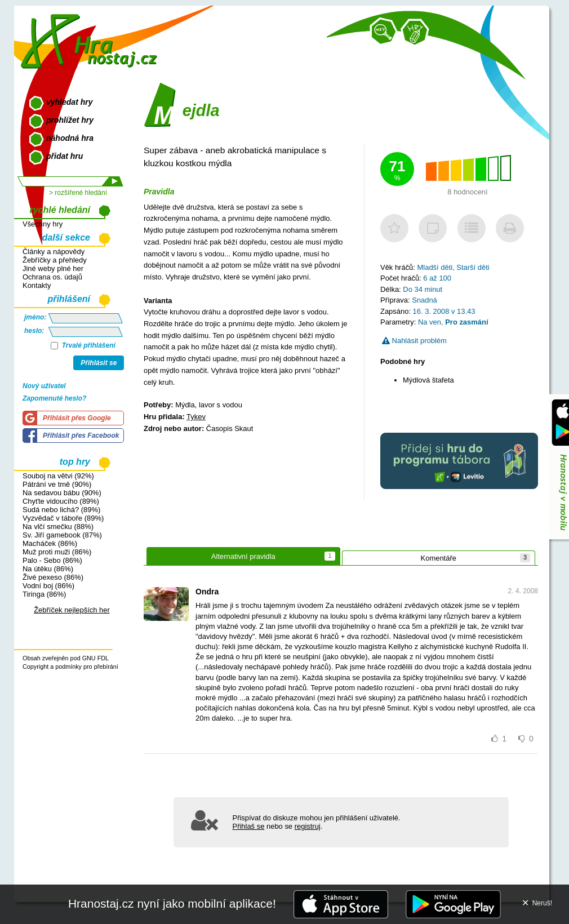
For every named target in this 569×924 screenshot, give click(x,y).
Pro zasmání (466, 322)
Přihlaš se (249, 826)
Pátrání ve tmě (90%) (57, 484)
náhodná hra (70, 138)
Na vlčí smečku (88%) (58, 527)
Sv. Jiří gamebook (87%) (62, 535)
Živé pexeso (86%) (53, 577)
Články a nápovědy (54, 252)
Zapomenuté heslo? (54, 398)
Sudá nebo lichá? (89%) (61, 510)
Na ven (430, 322)
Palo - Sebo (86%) (52, 560)
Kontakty (37, 285)
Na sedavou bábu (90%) (62, 493)
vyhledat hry (69, 102)
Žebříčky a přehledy (55, 260)
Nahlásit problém (414, 341)
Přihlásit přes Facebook (81, 436)
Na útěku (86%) (48, 569)
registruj (308, 826)
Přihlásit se (99, 363)
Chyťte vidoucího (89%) (61, 501)
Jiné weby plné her (53, 268)
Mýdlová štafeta (428, 380)
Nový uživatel (44, 386)
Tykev (196, 417)
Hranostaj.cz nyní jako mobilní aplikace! (172, 903)
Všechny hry (43, 224)
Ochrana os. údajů (52, 277)
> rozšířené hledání (78, 193)
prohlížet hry (70, 120)
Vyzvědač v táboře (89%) (63, 518)
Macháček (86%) (50, 543)
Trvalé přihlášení (83, 345)
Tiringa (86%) (44, 594)
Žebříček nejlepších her (72, 610)
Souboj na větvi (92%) (58, 476)
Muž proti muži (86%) (57, 552)
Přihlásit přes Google (77, 418)
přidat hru (65, 156)
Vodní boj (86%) (48, 586)
